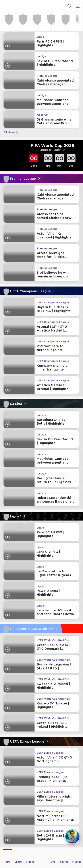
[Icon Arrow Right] (78, 20)
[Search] (70, 6)
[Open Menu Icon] (78, 6)
